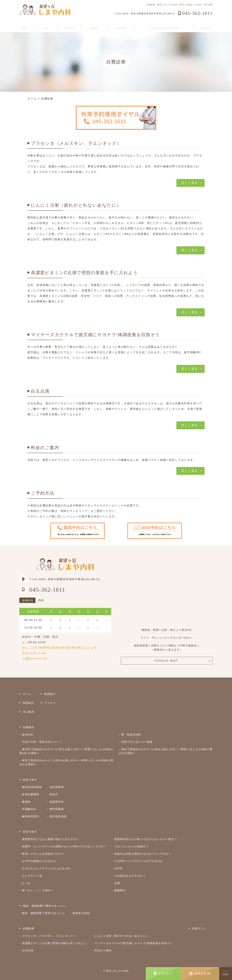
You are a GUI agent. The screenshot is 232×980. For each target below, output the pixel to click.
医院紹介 (46, 26)
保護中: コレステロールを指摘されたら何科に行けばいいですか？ (64, 846)
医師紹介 (50, 694)
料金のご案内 (103, 950)
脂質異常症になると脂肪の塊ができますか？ (51, 839)
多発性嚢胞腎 (31, 794)
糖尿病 (26, 802)
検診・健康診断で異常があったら (164, 26)
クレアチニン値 (32, 876)
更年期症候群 (58, 816)
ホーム (24, 26)
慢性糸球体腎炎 (32, 787)
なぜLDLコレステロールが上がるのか (46, 868)
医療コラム (199, 929)
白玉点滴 (28, 950)
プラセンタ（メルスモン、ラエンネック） (49, 936)
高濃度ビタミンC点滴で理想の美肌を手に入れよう (55, 943)
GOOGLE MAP (166, 661)
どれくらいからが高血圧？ (131, 846)
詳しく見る (190, 183)
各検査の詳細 (81, 913)
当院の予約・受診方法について (42, 742)
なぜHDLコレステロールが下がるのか (139, 861)
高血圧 (54, 794)
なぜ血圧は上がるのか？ (130, 876)
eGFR (118, 868)
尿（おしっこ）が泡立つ (38, 890)
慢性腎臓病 (57, 809)
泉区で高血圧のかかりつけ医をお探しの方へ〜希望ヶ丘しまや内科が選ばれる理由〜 (66, 762)
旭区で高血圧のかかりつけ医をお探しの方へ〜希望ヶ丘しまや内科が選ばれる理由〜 (165, 751)
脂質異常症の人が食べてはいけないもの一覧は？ (146, 839)
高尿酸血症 (29, 809)
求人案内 (29, 712)
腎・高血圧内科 (131, 735)
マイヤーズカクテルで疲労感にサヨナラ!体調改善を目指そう (134, 943)
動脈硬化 (120, 890)
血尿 (117, 883)
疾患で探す (94, 26)
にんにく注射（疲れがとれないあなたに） (122, 936)
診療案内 (69, 26)
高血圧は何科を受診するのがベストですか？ (143, 854)
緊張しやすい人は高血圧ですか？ (43, 854)
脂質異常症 (57, 802)
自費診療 (206, 26)
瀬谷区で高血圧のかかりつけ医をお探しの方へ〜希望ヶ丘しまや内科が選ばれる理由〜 (66, 751)
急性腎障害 (57, 787)
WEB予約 (200, 974)
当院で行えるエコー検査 (137, 742)
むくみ (26, 883)
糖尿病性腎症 (31, 816)
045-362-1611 (47, 590)
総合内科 (28, 735)
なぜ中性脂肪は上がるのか (39, 861)
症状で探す (121, 26)
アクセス (164, 974)
